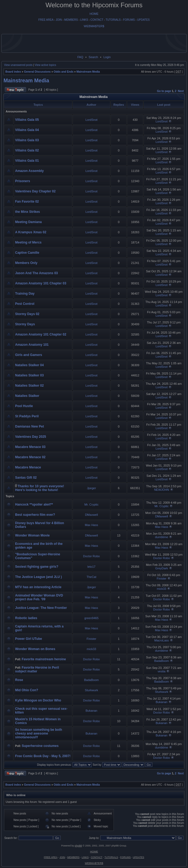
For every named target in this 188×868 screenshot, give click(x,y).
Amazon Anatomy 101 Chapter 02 (41, 334)
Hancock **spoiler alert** (34, 504)
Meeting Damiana (28, 222)
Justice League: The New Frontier (41, 608)
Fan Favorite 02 (27, 202)
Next (181, 91)
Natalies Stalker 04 (29, 365)
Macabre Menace (28, 467)
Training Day (25, 294)
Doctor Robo (91, 556)
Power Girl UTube (29, 639)
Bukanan (161, 702)
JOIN (59, 20)
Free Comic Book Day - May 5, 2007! (43, 756)
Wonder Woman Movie (32, 535)
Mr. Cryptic (92, 504)
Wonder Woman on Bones (35, 649)
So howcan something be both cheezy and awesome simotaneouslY (39, 733)
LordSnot (92, 120)
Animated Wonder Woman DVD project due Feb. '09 (39, 597)
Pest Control (25, 304)
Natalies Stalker (27, 396)
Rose (19, 680)
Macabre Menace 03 (30, 447)
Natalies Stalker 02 (29, 386)
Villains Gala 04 (27, 130)
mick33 (162, 589)
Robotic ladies (26, 618)
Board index (13, 72)
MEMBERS (71, 20)
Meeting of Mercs (28, 242)
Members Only (26, 263)
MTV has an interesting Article (38, 587)
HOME (94, 14)
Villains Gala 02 (27, 150)
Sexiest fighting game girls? (37, 567)
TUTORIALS (113, 20)
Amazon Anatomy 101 (32, 345)
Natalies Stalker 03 (29, 375)
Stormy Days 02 (27, 314)
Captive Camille (27, 253)
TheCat (91, 577)
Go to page (164, 91)
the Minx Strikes (28, 212)
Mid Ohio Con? (27, 690)
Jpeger (91, 488)
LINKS (84, 20)
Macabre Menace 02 (30, 457)
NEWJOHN (162, 490)
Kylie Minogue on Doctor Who (38, 700)
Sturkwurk (92, 690)
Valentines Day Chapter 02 (35, 191)
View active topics (45, 65)
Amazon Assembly (29, 171)
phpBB (78, 846)
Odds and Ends (64, 72)
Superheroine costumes (40, 746)
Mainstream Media (88, 72)
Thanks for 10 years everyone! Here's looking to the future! (40, 488)
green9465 (92, 618)
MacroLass (162, 640)
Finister (162, 578)
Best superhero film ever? (35, 515)
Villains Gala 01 (27, 161)
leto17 (91, 567)
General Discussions (37, 72)
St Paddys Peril (27, 416)
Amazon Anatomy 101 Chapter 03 (41, 283)
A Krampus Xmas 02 (31, 232)
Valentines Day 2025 (31, 437)
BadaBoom (162, 661)
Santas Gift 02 (26, 478)
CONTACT (97, 20)
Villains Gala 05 (27, 120)
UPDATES (144, 20)
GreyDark (161, 568)
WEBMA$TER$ (94, 26)
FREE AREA (46, 20)
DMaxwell (91, 515)
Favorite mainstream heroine (44, 659)
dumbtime (162, 537)
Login (107, 57)
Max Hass (92, 525)
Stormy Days (25, 324)
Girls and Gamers (29, 355)
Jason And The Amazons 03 (36, 273)
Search (93, 57)
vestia (162, 671)
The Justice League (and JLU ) (38, 577)
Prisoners (23, 181)
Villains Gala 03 (27, 140)
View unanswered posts (18, 65)
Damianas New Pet (30, 426)
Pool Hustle (24, 406)
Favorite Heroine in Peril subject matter (37, 669)
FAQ (80, 57)
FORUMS (129, 20)
